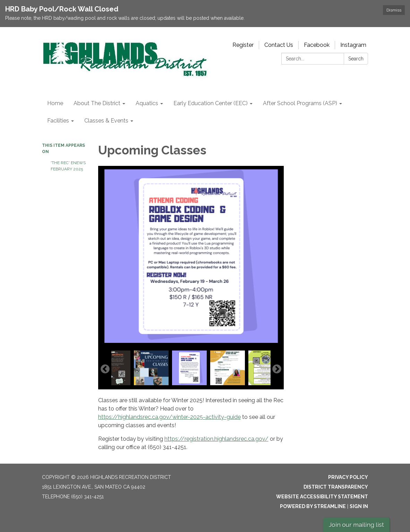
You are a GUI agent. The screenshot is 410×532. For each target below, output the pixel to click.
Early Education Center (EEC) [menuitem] (211, 103)
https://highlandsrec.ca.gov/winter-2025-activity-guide (169, 417)
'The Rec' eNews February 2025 (68, 166)
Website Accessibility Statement (322, 497)
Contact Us (279, 45)
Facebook (317, 45)
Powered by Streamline (313, 506)
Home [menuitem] (55, 103)
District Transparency (336, 487)
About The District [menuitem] (97, 103)
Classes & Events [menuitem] (106, 121)
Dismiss (394, 10)
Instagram (353, 45)
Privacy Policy (348, 477)
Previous (105, 369)
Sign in (359, 506)
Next (277, 369)
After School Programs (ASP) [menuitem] (300, 103)
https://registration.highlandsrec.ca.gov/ (216, 439)
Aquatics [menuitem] (147, 103)
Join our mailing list (356, 525)
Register (243, 45)
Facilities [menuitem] (58, 121)
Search (356, 59)
